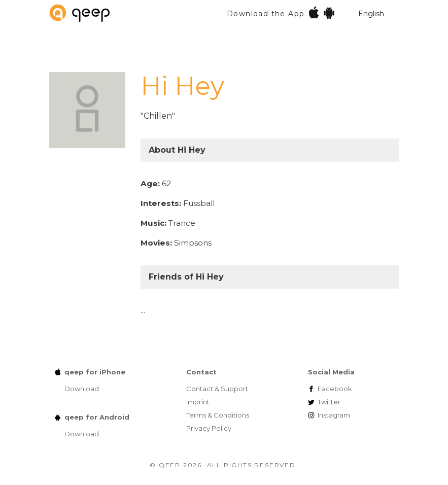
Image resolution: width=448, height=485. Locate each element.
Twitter (329, 402)
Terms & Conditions (218, 415)
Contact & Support (217, 389)
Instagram (334, 415)
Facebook (335, 389)
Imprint (198, 402)
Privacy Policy (209, 428)
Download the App (281, 12)
